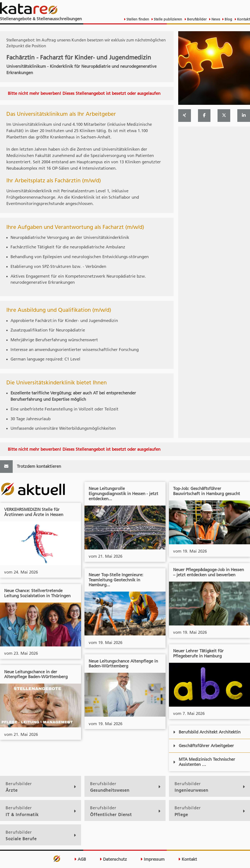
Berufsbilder (196, 19)
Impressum (152, 859)
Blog (228, 19)
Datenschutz (113, 859)
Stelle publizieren (167, 19)
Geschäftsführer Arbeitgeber (203, 746)
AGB (80, 859)
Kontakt (243, 19)
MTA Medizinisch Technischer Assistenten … (204, 762)
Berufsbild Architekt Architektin (207, 732)
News (215, 19)
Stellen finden (137, 19)
